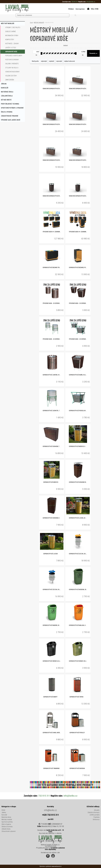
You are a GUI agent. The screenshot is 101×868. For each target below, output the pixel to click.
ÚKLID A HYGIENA (7, 112)
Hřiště (3, 810)
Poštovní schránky (12, 60)
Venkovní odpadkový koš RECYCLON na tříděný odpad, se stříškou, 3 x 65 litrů (52, 160)
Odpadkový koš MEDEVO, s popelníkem (78, 447)
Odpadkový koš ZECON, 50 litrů (78, 554)
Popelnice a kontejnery (14, 56)
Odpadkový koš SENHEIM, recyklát (52, 518)
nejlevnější (44, 61)
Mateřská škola (6, 817)
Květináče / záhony (12, 44)
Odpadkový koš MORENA (77, 769)
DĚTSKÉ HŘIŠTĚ (6, 100)
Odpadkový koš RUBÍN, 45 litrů (78, 375)
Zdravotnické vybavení (9, 831)
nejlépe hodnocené (70, 61)
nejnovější (59, 61)
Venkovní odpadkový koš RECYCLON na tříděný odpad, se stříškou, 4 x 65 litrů (52, 125)
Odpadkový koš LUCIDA (50, 554)
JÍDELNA (4, 84)
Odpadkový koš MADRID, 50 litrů (52, 625)
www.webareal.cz (57, 866)
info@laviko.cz (50, 810)
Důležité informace (94, 813)
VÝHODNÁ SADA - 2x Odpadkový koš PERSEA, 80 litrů (78, 339)
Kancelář (4, 815)
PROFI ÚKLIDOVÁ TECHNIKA (10, 104)
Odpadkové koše (11, 52)
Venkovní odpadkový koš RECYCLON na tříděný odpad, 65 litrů (78, 196)
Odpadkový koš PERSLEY (77, 733)
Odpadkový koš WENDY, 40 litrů (78, 661)
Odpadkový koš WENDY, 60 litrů (52, 661)
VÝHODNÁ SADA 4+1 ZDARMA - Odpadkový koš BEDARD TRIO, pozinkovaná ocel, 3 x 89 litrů (52, 232)
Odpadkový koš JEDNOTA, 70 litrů (52, 411)
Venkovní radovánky (12, 72)
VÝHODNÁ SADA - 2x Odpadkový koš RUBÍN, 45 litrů (78, 303)
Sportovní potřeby (7, 822)
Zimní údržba (10, 80)
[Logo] (17, 9)
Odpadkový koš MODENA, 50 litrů (78, 590)
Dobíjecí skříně (10, 32)
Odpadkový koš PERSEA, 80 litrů (78, 411)
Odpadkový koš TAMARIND (51, 769)
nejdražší (52, 61)
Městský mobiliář (7, 820)
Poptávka (97, 817)
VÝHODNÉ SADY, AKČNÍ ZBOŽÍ (11, 120)
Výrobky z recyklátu (13, 27)
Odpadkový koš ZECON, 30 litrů (52, 590)
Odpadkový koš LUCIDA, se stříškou (78, 518)
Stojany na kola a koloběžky (12, 68)
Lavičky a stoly (11, 48)
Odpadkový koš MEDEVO (51, 482)
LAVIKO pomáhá (95, 815)
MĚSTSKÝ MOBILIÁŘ (8, 23)
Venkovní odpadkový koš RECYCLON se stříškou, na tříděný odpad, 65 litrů (52, 196)
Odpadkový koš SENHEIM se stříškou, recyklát (78, 482)
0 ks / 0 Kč (95, 9)
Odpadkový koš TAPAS (76, 697)
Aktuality (97, 810)
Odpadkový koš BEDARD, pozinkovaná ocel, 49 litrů (78, 268)
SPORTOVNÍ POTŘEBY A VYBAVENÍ (12, 108)
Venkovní (65, 45)
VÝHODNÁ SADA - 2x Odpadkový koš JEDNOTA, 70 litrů (52, 339)
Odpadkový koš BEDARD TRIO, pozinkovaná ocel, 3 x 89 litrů (52, 268)
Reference (96, 820)
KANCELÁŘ (5, 88)
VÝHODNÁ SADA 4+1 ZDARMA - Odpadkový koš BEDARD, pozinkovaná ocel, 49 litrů (78, 232)
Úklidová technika (7, 827)
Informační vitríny (12, 36)
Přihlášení (67, 9)
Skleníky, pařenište (12, 64)
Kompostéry (10, 40)
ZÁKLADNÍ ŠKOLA (7, 96)
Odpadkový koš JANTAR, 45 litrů (52, 375)
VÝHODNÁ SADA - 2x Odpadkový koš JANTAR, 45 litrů (52, 303)
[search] (54, 9)
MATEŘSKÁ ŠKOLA (7, 92)
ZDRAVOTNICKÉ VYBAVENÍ (10, 116)
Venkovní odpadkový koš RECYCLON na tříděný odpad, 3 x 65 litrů (78, 160)
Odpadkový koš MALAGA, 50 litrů (78, 625)
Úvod (31, 22)
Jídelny (4, 813)
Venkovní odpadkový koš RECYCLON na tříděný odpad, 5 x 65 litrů (78, 89)
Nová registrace (77, 9)
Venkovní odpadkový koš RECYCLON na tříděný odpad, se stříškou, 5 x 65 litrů (52, 89)
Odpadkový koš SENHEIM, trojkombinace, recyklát (52, 447)
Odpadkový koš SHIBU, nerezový (52, 733)
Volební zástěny (11, 76)
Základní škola (6, 829)
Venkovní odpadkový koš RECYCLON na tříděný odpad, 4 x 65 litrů (78, 125)
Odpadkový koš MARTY (50, 697)
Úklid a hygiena (6, 824)
